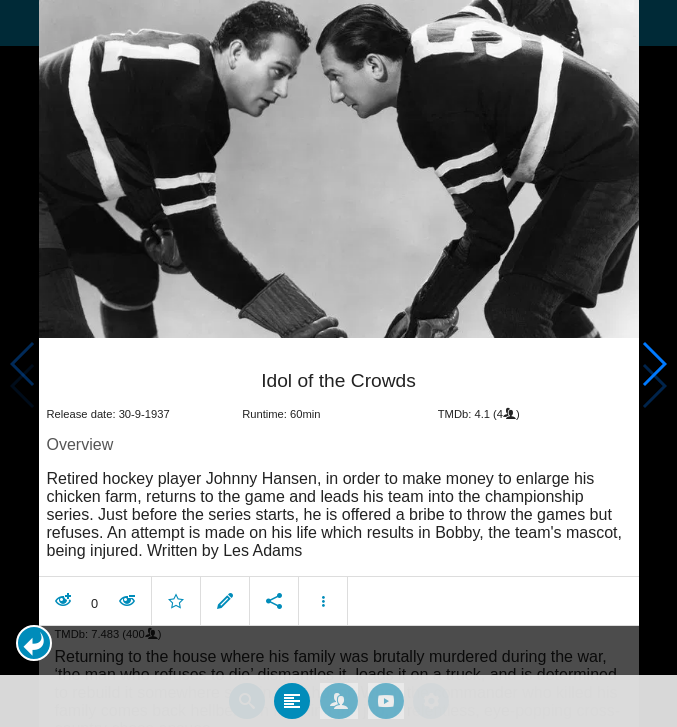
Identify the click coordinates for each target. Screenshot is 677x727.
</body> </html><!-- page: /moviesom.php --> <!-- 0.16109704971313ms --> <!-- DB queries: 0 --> (338, 363)
